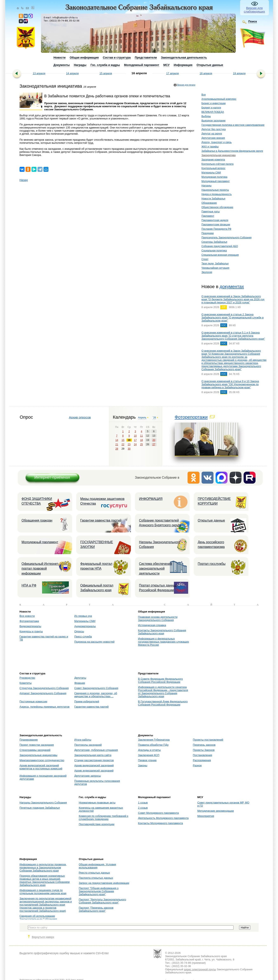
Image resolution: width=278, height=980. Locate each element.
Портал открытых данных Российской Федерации (158, 588)
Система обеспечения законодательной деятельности (156, 569)
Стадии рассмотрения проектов (94, 760)
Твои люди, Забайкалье (215, 264)
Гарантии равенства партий (101, 520)
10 (135, 436)
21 (117, 444)
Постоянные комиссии (33, 701)
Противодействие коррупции (97, 824)
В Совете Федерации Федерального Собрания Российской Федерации (160, 680)
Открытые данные (211, 520)
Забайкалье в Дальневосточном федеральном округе (232, 151)
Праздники (208, 233)
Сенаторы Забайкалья (214, 242)
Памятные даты (211, 212)
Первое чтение (147, 760)
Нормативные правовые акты (97, 803)
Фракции (80, 683)
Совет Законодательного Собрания (96, 688)
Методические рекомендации (215, 811)
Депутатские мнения (213, 138)
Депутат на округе (212, 134)
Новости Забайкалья (213, 199)
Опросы (79, 631)
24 (135, 444)
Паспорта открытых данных (96, 878)
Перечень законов (204, 745)
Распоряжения (202, 760)
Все (204, 95)
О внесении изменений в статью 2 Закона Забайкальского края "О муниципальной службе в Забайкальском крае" (233, 317)
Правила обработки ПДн (153, 745)
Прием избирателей (87, 701)
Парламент (208, 216)
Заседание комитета (213, 160)
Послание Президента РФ (216, 229)
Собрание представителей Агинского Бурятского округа (160, 523)
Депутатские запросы (87, 776)
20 (154, 440)
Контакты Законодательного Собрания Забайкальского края (162, 632)
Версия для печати (186, 85)
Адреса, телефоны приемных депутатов (45, 707)
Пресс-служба (83, 637)
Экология (207, 272)
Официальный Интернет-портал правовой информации (40, 569)
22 (123, 444)
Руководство (27, 678)
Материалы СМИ (211, 173)
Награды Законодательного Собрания (160, 544)
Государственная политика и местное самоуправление (233, 125)
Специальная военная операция (220, 255)
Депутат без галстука (214, 129)
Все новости (27, 616)
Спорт (205, 259)
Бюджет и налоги (211, 108)
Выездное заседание (214, 121)
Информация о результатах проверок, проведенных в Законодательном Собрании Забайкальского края (43, 868)
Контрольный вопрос (213, 168)
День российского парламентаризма (211, 544)
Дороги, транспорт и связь (217, 142)
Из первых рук (83, 616)
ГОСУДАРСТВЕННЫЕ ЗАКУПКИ (97, 544)
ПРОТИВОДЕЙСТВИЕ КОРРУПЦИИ (214, 501)
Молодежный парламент (216, 181)
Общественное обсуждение (217, 207)
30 (129, 449)
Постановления (202, 755)
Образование (209, 203)
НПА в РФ (29, 585)
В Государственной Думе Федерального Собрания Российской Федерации (163, 703)
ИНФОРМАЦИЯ (151, 499)
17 (135, 440)
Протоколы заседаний (88, 745)
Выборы (206, 116)
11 (141, 436)
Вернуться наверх (43, 937)
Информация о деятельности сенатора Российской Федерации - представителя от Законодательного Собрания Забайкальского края (163, 692)
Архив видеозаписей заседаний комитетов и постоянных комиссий (41, 767)
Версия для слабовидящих (254, 10)
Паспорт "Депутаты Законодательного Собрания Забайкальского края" (102, 901)
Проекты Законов (204, 750)
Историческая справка (152, 625)
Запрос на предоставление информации (104, 883)
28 (117, 449)
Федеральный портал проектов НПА (96, 566)
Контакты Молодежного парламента (161, 823)
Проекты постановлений (208, 740)
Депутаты (80, 678)
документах (232, 287)
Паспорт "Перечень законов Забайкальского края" (96, 909)
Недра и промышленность (217, 194)
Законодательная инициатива (219, 155)
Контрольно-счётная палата (218, 164)
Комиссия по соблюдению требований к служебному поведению (103, 817)
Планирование (29, 740)
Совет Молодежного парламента (158, 813)
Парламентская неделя (215, 220)
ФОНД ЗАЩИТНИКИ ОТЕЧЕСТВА (37, 501)
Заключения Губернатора (154, 740)
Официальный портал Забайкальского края (97, 588)
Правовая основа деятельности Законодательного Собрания (158, 618)
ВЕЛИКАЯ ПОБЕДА (213, 112)
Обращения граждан (37, 520)
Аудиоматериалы (85, 626)
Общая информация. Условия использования (97, 866)
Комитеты (26, 683)
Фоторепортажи (191, 417)
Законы (143, 765)
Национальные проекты (215, 190)
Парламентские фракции (216, 225)
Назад (24, 180)
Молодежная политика (215, 177)
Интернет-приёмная (52, 477)
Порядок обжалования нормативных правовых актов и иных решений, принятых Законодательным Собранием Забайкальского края (45, 880)
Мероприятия (206, 816)
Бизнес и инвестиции (214, 103)
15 (123, 440)
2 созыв (143, 808)
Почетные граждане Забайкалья (40, 808)
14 (117, 440)
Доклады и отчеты (149, 750)
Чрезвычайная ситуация (215, 268)
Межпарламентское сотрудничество (42, 760)
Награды (207, 186)
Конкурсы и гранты (31, 631)
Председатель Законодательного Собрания (227, 238)
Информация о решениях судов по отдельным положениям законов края (43, 892)
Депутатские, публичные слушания (96, 750)
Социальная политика (214, 251)
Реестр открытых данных (94, 873)
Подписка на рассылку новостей (94, 642)
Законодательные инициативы (39, 755)
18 (141, 440)
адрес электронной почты (200, 969)
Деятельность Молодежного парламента (163, 818)
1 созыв (143, 803)
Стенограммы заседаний (35, 750)
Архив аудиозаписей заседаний (94, 771)
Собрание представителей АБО (220, 246)
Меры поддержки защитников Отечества (102, 501)
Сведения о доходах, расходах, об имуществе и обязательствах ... (96, 695)
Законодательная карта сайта (93, 755)
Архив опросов (80, 417)
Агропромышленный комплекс (219, 99)
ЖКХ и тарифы (210, 147)
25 (141, 444)
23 (129, 444)
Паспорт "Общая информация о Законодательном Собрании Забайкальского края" (99, 891)
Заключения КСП (149, 755)
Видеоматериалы (30, 626)
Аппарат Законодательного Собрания (43, 693)
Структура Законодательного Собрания (44, 688)
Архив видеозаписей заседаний (94, 765)
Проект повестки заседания (37, 745)
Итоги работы (83, 740)
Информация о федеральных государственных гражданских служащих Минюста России (164, 642)
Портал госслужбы (212, 564)
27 (154, 444)
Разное (197, 765)
